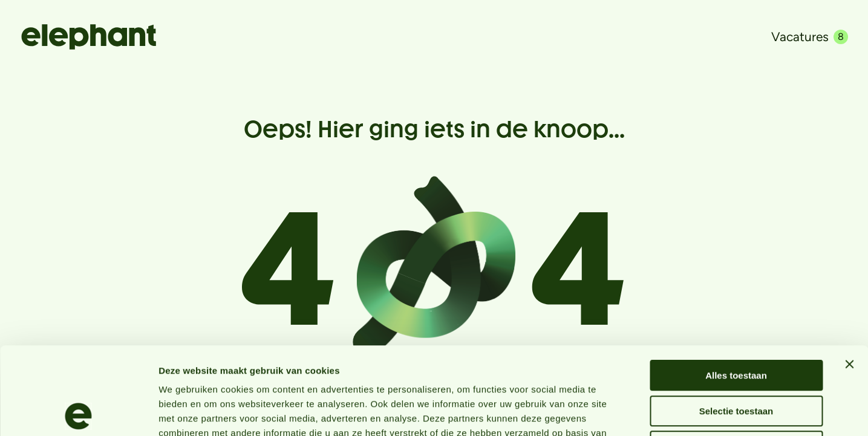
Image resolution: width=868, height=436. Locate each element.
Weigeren (736, 359)
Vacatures (810, 37)
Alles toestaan (736, 288)
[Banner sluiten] (849, 277)
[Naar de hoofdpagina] (89, 37)
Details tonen (654, 412)
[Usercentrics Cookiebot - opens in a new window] (78, 412)
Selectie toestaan (736, 324)
